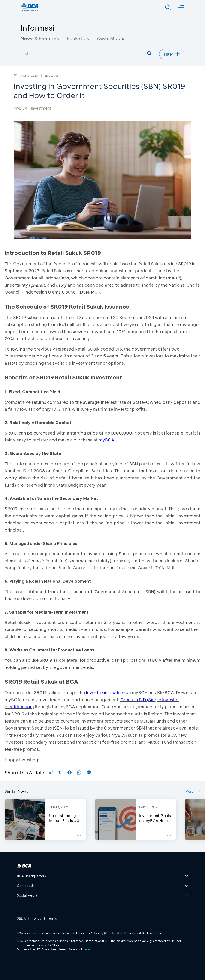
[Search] (168, 7)
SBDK (21, 918)
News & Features (40, 38)
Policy (37, 918)
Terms (52, 918)
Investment (41, 108)
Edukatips (78, 38)
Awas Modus (111, 38)
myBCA (21, 108)
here (87, 949)
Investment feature (105, 692)
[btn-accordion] (102, 876)
